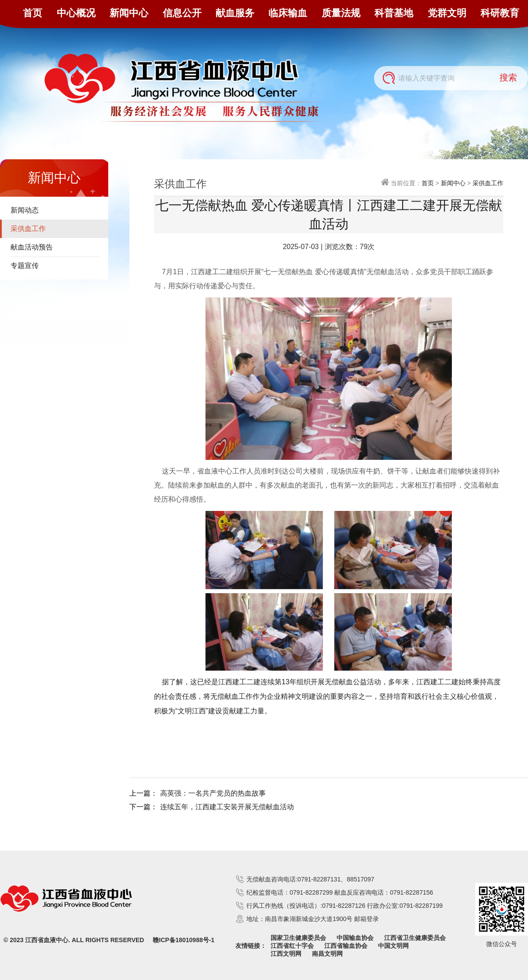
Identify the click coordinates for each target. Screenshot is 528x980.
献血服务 (235, 13)
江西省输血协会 (346, 946)
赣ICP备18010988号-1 (183, 940)
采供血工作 (28, 229)
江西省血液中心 (47, 940)
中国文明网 (393, 946)
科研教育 (500, 13)
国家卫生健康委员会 (298, 938)
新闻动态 (25, 210)
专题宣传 (25, 266)
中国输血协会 (355, 938)
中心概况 (76, 13)
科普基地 (394, 13)
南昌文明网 (327, 954)
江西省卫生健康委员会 (415, 938)
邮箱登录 (367, 919)
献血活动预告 (32, 247)
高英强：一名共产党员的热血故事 (213, 793)
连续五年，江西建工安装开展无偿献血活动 (227, 807)
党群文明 (447, 13)
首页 (33, 13)
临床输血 (288, 13)
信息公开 (182, 13)
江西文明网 (286, 954)
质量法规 (341, 13)
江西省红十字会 (292, 946)
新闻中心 (129, 13)
